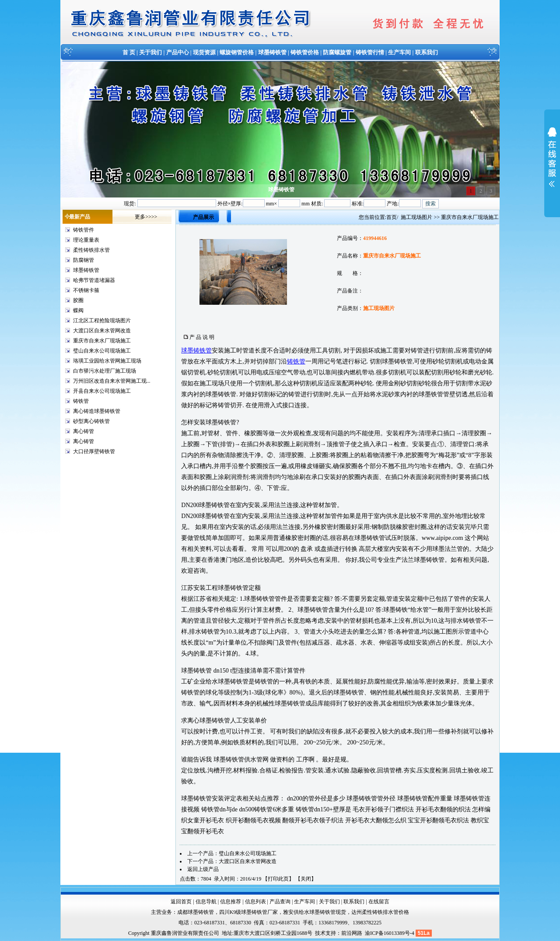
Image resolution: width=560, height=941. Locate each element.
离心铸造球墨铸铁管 (97, 411)
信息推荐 (231, 902)
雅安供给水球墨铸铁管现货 (315, 912)
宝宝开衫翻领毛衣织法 (438, 820)
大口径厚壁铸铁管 (94, 451)
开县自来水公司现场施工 (102, 391)
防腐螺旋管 (337, 52)
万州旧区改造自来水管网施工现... (112, 381)
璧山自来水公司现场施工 (102, 351)
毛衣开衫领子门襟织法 (383, 809)
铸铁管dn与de (219, 809)
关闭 (306, 879)
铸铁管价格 (305, 52)
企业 (199, 682)
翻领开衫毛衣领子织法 (313, 820)
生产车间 (399, 52)
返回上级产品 (203, 869)
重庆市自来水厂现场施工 (102, 341)
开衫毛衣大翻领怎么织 (376, 820)
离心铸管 (84, 431)
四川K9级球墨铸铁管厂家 (249, 912)
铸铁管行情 (370, 52)
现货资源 (204, 52)
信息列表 (255, 902)
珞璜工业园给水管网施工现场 (107, 361)
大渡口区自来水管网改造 (102, 331)
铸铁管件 (84, 230)
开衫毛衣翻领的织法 (443, 809)
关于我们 (150, 52)
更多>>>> (146, 217)
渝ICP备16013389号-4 (390, 933)
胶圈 (78, 300)
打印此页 (278, 879)
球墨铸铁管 (272, 52)
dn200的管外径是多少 (316, 798)
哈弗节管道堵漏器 (94, 280)
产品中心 (178, 52)
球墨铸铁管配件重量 (425, 798)
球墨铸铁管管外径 (371, 798)
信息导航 (206, 902)
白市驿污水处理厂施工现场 (105, 371)
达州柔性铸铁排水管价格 (380, 912)
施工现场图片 (416, 217)
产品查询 (280, 902)
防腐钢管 (84, 260)
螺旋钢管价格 (237, 52)
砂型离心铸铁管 (91, 421)
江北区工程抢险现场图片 (102, 321)
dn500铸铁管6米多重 (266, 809)
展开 (552, 163)
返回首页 (181, 902)
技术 (320, 933)
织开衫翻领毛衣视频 (253, 820)
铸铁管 (81, 401)
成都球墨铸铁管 (196, 912)
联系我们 (427, 52)
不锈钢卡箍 (86, 290)
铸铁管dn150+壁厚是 (324, 809)
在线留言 (379, 902)
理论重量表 (86, 240)
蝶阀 (78, 310)
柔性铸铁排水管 (91, 250)
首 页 (129, 52)
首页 (392, 217)
